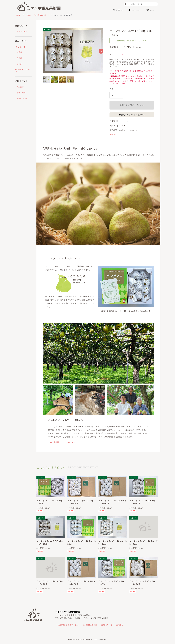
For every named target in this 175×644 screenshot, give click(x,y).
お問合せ (120, 625)
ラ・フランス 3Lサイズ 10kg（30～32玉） (112, 502)
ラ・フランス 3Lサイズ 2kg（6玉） (112, 583)
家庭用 (19, 64)
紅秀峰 (19, 58)
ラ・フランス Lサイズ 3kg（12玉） (82, 542)
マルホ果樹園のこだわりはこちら (62, 442)
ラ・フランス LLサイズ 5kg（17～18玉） (50, 542)
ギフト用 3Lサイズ (40, 15)
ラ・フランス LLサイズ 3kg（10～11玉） (143, 502)
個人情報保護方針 (90, 625)
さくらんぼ (20, 47)
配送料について (116, 135)
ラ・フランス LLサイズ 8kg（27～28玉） (50, 583)
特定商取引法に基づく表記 (68, 625)
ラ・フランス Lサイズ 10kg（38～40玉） (81, 502)
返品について (22, 98)
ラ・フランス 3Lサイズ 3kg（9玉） (50, 502)
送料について (107, 625)
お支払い (20, 87)
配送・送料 (21, 93)
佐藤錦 (19, 52)
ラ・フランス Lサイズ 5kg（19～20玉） (113, 542)
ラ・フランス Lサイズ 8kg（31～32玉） (144, 542)
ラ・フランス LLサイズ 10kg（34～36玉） (81, 583)
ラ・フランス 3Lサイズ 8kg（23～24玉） (142, 583)
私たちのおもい (23, 31)
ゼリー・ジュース (22, 70)
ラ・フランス (27, 15)
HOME (18, 15)
